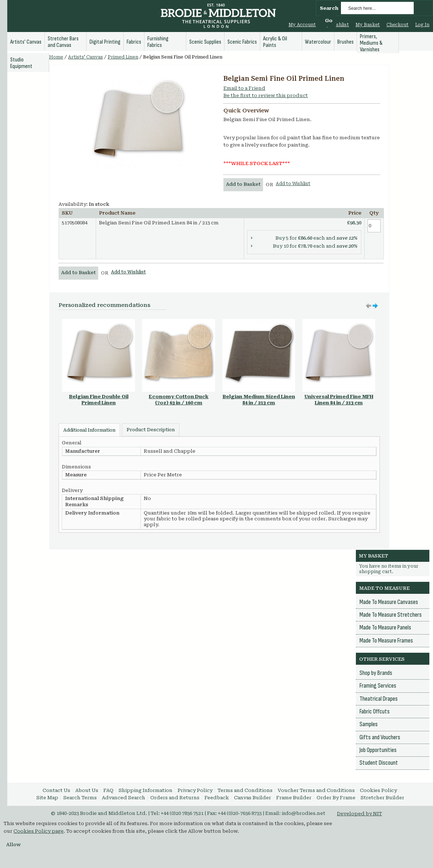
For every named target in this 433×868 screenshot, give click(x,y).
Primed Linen (123, 57)
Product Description (151, 430)
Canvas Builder (253, 798)
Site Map (47, 798)
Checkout (398, 25)
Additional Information (89, 430)
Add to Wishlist (293, 184)
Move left (375, 306)
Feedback (217, 798)
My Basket (368, 25)
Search (329, 8)
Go (329, 21)
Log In (422, 25)
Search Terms (80, 798)
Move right (369, 306)
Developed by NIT (359, 814)
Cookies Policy (378, 790)
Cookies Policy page (39, 831)
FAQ (108, 790)
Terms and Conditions (245, 790)
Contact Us (56, 790)
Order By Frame (336, 798)
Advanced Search (124, 798)
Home (56, 57)
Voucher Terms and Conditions (316, 790)
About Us (87, 790)
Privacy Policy (195, 790)
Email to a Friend (244, 88)
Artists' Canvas (86, 57)
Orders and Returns (175, 798)
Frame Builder (294, 798)
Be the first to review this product (266, 95)
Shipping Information (146, 790)
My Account (302, 25)
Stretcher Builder (382, 798)
